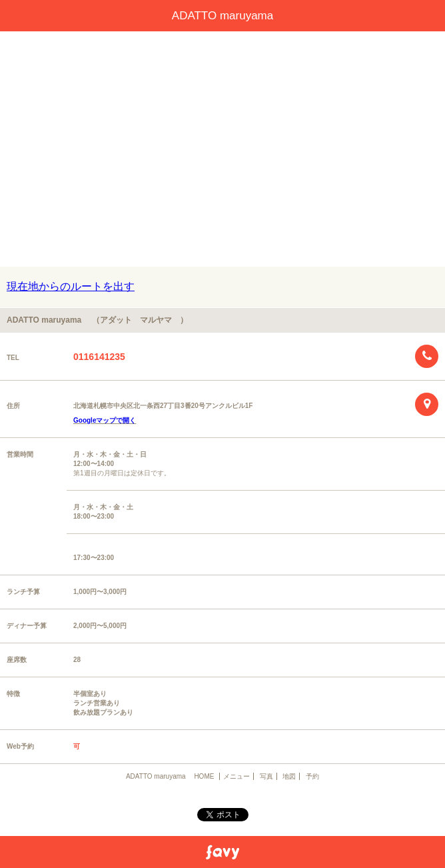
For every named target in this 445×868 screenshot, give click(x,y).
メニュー (236, 776)
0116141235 (99, 357)
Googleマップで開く (105, 420)
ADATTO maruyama (228, 16)
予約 (312, 776)
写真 (266, 776)
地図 (289, 776)
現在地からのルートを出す (71, 286)
